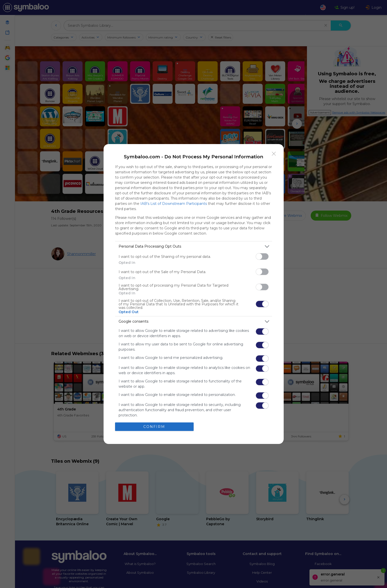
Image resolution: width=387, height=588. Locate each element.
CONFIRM (154, 427)
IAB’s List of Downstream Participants (174, 204)
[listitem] (194, 246)
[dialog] (194, 294)
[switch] (262, 256)
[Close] (274, 154)
